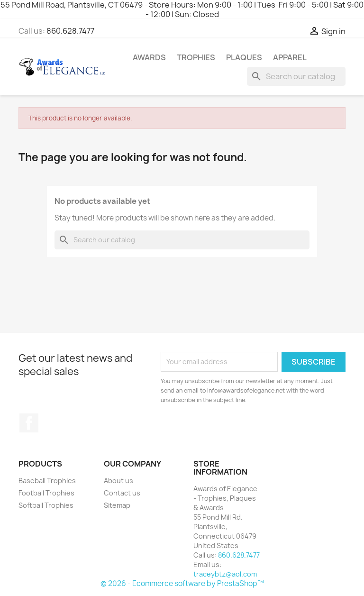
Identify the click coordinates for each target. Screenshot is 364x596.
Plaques (244, 57)
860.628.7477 (70, 31)
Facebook (29, 423)
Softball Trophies (46, 505)
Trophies (196, 57)
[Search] (296, 76)
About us (118, 481)
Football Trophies (46, 493)
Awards (149, 57)
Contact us (122, 493)
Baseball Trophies (47, 481)
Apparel (290, 57)
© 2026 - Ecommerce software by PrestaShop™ (182, 583)
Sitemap (117, 505)
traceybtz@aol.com (225, 574)
